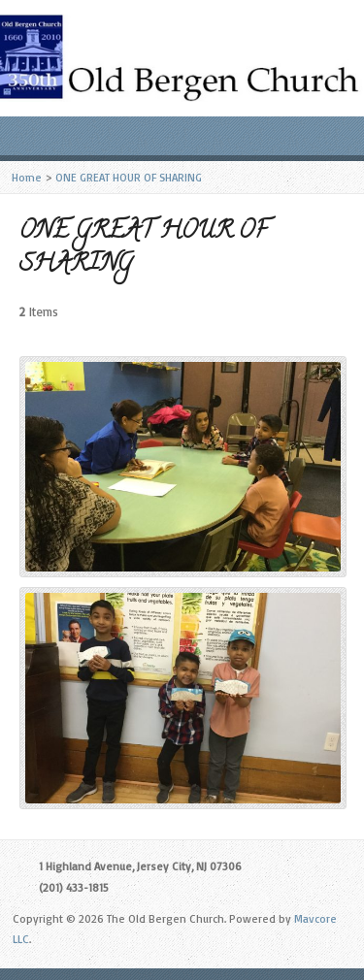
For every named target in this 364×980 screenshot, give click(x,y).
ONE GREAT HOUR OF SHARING (129, 177)
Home (27, 177)
